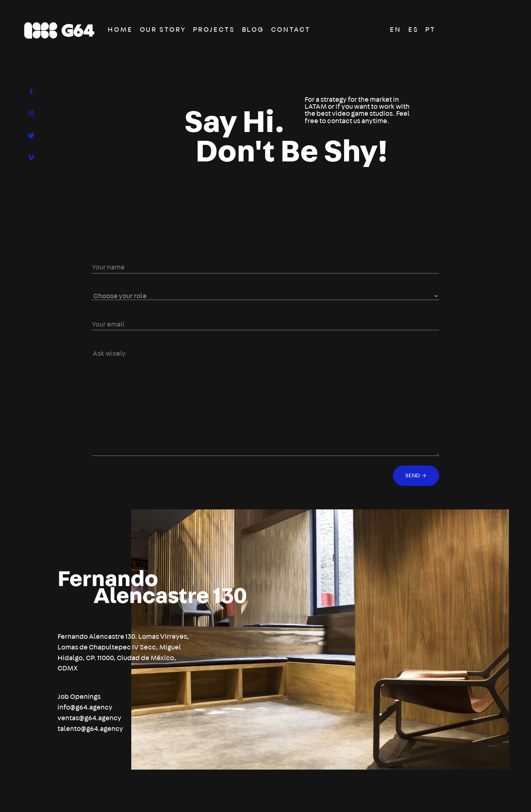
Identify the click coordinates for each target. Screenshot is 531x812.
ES (413, 30)
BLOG (253, 30)
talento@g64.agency (90, 729)
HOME (120, 30)
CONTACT (291, 30)
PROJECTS (214, 30)
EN (395, 30)
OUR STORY (163, 30)
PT (430, 30)
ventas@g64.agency (89, 718)
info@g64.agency (85, 708)
